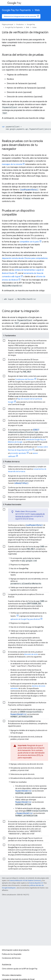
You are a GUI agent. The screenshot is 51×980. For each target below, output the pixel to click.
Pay (14, 3)
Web (37, 10)
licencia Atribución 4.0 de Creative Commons (25, 880)
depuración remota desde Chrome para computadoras (25, 258)
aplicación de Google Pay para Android (25, 619)
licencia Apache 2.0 (36, 883)
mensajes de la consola (12, 164)
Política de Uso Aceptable (12, 954)
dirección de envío (31, 654)
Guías (34, 27)
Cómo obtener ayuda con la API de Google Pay (20, 969)
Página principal (8, 24)
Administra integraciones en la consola (20, 16)
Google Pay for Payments (16, 10)
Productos (20, 24)
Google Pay (31, 24)
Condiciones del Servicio (24, 379)
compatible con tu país (29, 242)
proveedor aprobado (18, 453)
